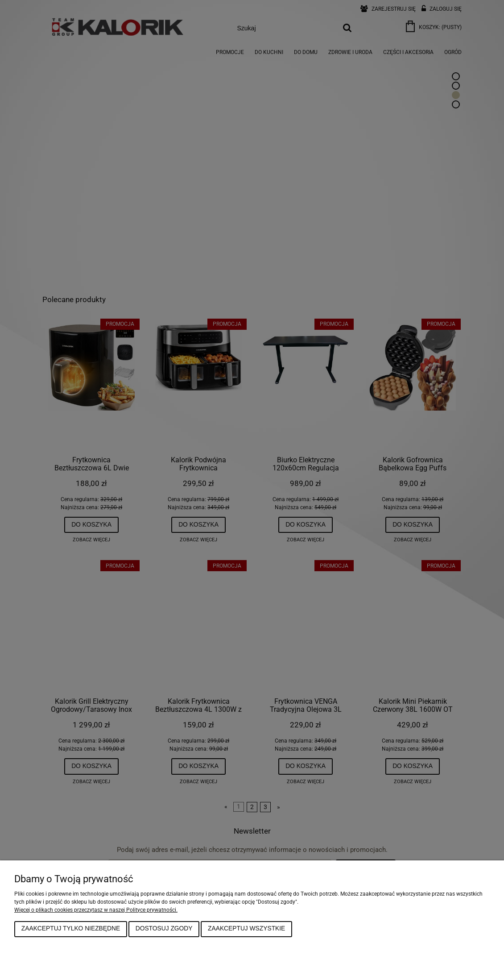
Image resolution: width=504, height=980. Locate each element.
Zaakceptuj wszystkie (246, 928)
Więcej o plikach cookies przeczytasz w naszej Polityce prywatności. (96, 910)
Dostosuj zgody (164, 928)
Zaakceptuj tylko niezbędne (71, 928)
